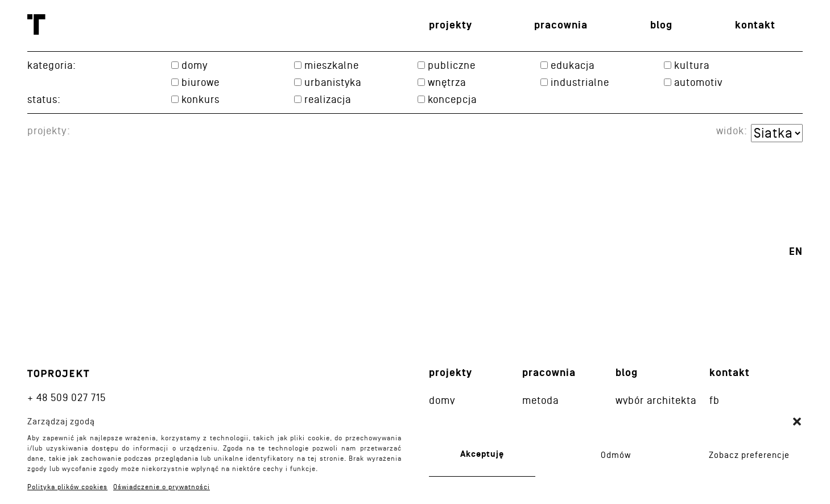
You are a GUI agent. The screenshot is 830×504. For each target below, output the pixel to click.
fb (715, 400)
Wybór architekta (656, 400)
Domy (195, 65)
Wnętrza (447, 82)
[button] (797, 422)
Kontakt (755, 25)
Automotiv (698, 82)
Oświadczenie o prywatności (162, 487)
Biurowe (201, 82)
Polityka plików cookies (67, 487)
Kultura (692, 65)
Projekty (451, 25)
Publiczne (452, 65)
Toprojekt (36, 24)
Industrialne (580, 82)
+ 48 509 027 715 (67, 397)
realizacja (328, 99)
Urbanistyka (333, 82)
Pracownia (561, 25)
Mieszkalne (332, 65)
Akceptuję (482, 454)
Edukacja (573, 65)
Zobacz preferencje (749, 455)
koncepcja (452, 99)
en (796, 252)
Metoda (540, 400)
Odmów (616, 455)
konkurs (201, 99)
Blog (661, 25)
